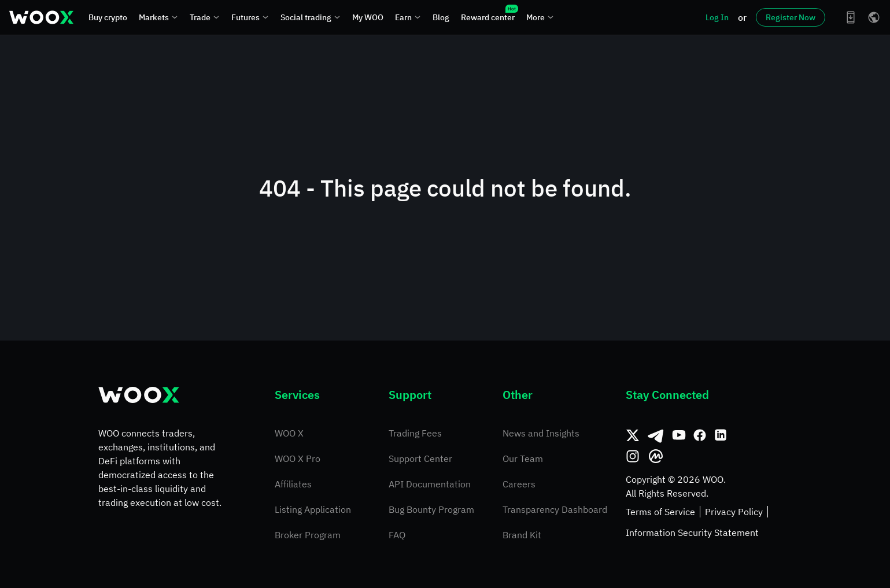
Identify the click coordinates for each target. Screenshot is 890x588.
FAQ (397, 535)
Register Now (791, 17)
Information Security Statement (692, 532)
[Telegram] (656, 435)
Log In (717, 17)
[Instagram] (633, 456)
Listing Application (313, 509)
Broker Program (308, 535)
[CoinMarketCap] (656, 456)
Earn (408, 17)
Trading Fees (415, 433)
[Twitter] (633, 435)
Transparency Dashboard (555, 509)
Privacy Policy (734, 512)
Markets (158, 17)
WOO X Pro (298, 458)
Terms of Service (660, 512)
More (540, 17)
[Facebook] (700, 435)
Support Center (420, 458)
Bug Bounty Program (431, 509)
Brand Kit (522, 535)
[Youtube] (679, 435)
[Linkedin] (721, 435)
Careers (519, 484)
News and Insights (541, 433)
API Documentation (430, 484)
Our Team (523, 458)
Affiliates (293, 484)
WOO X (289, 433)
